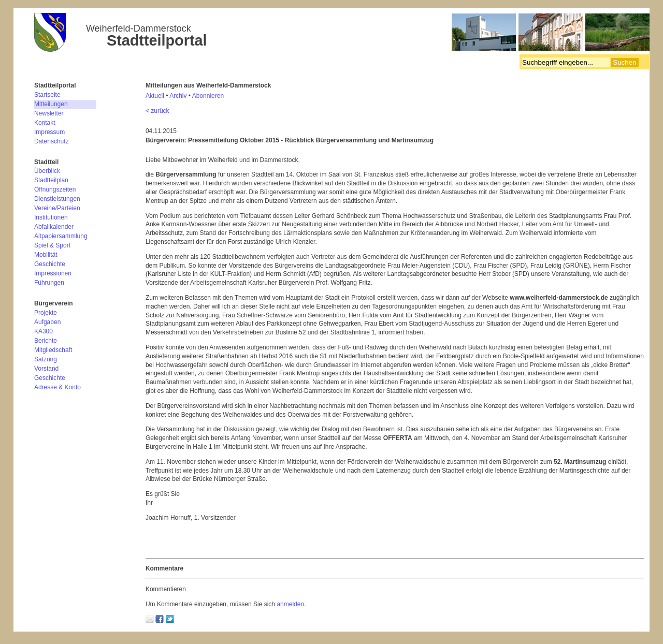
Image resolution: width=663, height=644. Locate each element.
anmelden (290, 604)
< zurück (157, 111)
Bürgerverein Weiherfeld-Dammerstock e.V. (342, 34)
